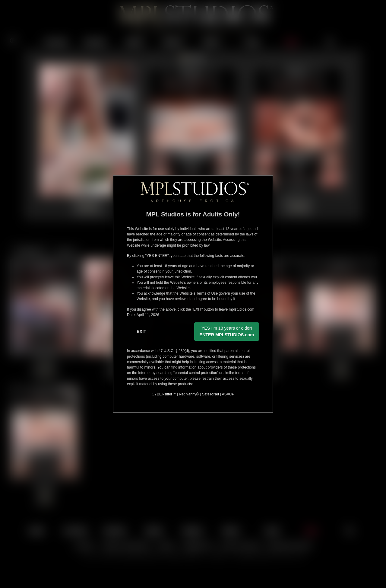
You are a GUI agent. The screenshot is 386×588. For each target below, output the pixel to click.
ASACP (228, 394)
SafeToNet (211, 394)
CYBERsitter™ (164, 394)
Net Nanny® (189, 394)
